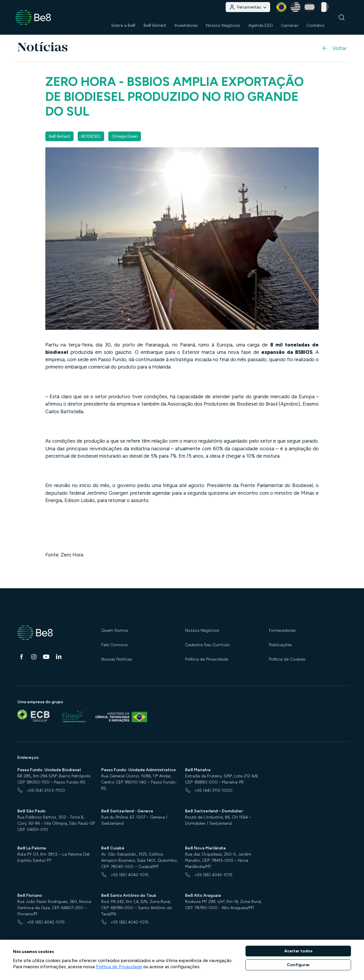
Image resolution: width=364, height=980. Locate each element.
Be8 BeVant (155, 25)
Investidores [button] (186, 25)
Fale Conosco (114, 645)
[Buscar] (342, 17)
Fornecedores (282, 630)
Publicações (280, 645)
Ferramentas (248, 7)
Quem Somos (115, 630)
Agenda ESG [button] (261, 25)
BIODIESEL (91, 136)
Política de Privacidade (207, 659)
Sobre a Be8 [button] (123, 25)
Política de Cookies (287, 659)
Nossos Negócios (202, 630)
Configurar (298, 965)
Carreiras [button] (290, 25)
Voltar (334, 48)
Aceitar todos (298, 951)
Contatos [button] (316, 25)
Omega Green (125, 136)
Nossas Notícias (117, 659)
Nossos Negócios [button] (223, 25)
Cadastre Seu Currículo (207, 645)
